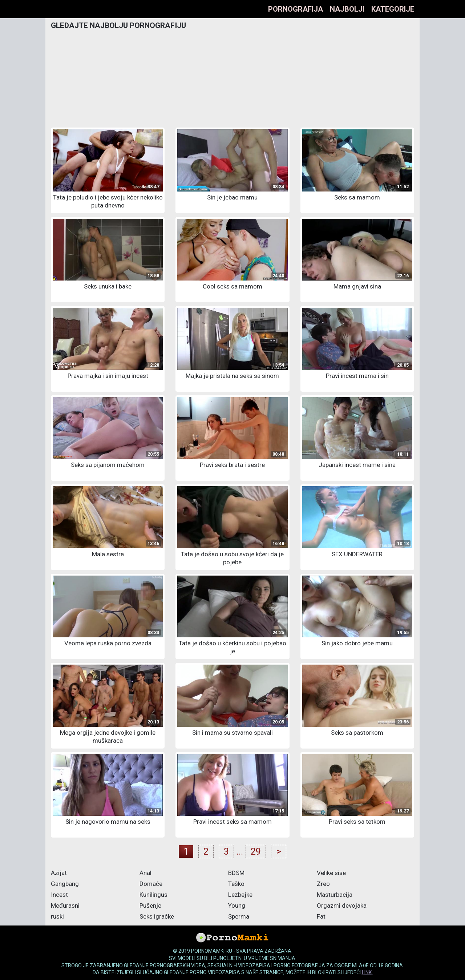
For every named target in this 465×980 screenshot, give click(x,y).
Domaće (151, 884)
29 (256, 852)
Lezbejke (240, 895)
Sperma (239, 916)
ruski (57, 916)
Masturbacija (335, 895)
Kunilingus (153, 895)
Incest (59, 895)
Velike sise (331, 873)
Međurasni (65, 906)
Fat (321, 916)
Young (237, 906)
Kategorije (393, 9)
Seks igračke (157, 916)
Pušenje (150, 906)
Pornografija (296, 9)
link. (367, 972)
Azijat (59, 873)
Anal (145, 873)
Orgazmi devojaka (342, 906)
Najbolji (347, 9)
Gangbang (65, 884)
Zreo (323, 884)
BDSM (236, 873)
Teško (236, 884)
